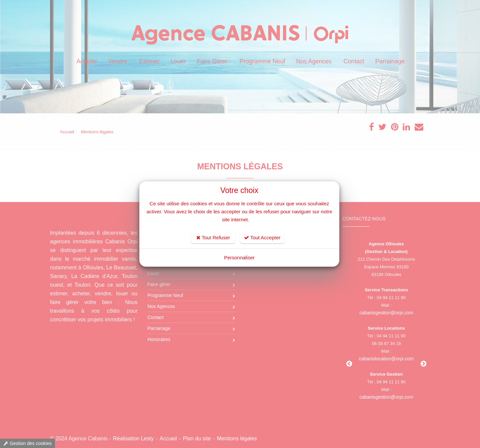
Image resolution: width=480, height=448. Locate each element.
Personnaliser (239, 257)
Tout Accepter (262, 237)
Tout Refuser (213, 237)
